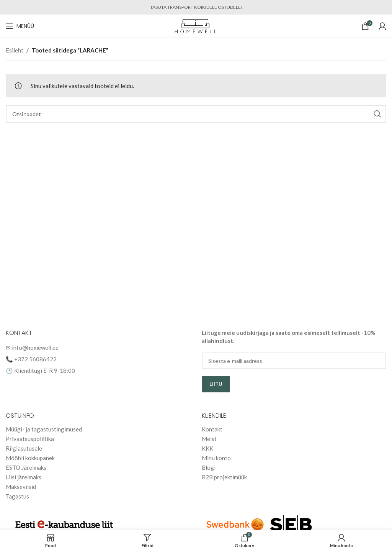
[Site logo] (196, 25)
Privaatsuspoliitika (30, 439)
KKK (207, 448)
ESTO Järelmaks (26, 467)
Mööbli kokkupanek (30, 458)
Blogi (209, 467)
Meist (209, 439)
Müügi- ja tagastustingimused (44, 429)
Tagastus (17, 496)
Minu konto (216, 458)
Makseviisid (21, 487)
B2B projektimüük (224, 477)
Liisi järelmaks (24, 477)
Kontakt (212, 429)
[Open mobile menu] (20, 26)
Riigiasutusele (24, 448)
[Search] (196, 114)
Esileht (15, 50)
